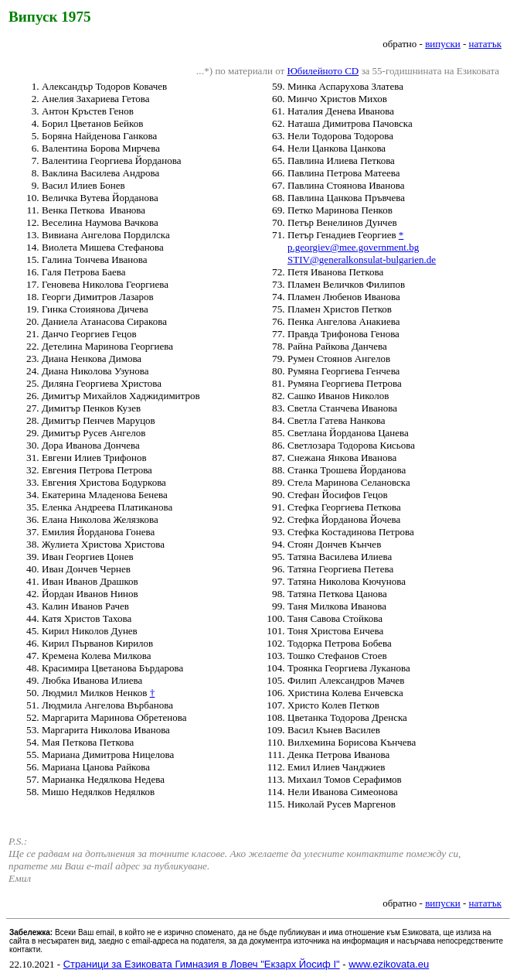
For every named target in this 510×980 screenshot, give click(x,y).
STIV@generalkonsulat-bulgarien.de (362, 260)
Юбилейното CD (323, 71)
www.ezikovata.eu (389, 964)
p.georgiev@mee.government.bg (353, 247)
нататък (485, 44)
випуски (443, 44)
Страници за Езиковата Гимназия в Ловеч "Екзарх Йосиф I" (202, 964)
